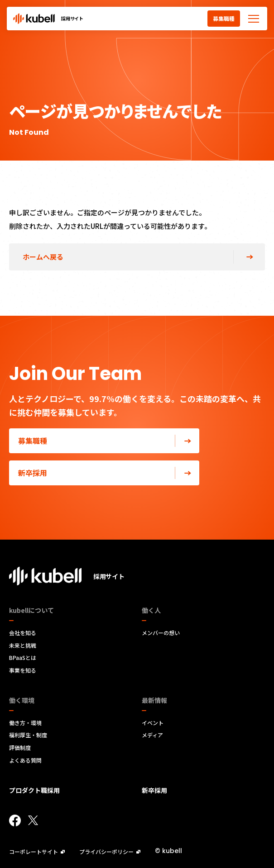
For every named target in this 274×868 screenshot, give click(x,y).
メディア (152, 735)
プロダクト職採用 (34, 790)
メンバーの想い (161, 633)
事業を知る (23, 670)
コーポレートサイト (37, 851)
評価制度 (20, 747)
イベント (153, 723)
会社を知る (23, 633)
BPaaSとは (23, 657)
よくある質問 (25, 760)
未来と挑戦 (23, 645)
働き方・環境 (25, 723)
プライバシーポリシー (110, 851)
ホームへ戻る (43, 257)
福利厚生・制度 (28, 735)
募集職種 (224, 18)
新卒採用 (109, 473)
